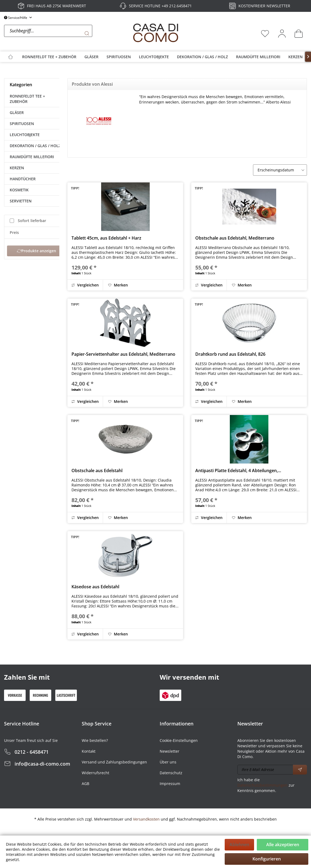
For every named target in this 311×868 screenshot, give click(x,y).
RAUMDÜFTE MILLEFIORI (32, 157)
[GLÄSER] (91, 57)
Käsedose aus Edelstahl (95, 587)
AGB (86, 784)
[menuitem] (67, 33)
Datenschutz (171, 773)
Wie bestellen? (95, 740)
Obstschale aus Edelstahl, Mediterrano (235, 238)
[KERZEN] (295, 57)
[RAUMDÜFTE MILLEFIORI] (258, 57)
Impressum (170, 784)
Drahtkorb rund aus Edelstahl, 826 (230, 354)
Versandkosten (146, 819)
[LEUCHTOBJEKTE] (154, 57)
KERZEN (17, 168)
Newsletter (170, 751)
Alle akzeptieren (283, 845)
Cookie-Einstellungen (179, 740)
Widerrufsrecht (95, 773)
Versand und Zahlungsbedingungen (114, 762)
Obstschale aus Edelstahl (97, 471)
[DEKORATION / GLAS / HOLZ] (202, 57)
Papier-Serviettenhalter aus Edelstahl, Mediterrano (123, 354)
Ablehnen (239, 845)
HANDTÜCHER (23, 179)
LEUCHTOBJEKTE (25, 135)
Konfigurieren (267, 859)
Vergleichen (85, 285)
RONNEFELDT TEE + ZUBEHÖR (27, 99)
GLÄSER (17, 113)
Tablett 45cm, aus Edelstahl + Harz (106, 238)
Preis (14, 232)
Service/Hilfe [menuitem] (16, 18)
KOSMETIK (19, 190)
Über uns (168, 762)
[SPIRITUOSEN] (119, 57)
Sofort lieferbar (32, 221)
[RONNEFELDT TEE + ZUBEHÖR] (49, 57)
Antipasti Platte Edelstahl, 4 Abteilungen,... (238, 471)
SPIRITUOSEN (22, 124)
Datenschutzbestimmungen (262, 785)
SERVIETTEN (21, 201)
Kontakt (89, 751)
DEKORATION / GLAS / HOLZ (35, 146)
